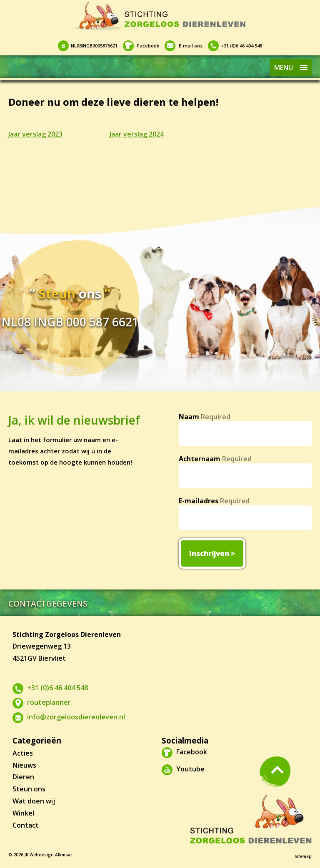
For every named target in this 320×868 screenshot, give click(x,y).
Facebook (141, 46)
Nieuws (24, 765)
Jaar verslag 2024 (137, 134)
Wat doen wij (34, 801)
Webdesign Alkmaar (51, 855)
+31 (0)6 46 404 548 (235, 46)
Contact (26, 825)
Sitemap (303, 856)
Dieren (23, 777)
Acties (23, 753)
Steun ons (29, 789)
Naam (205, 417)
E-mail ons (184, 46)
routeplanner (42, 702)
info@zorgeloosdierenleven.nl (69, 717)
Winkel (23, 813)
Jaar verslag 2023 (35, 134)
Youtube (183, 769)
